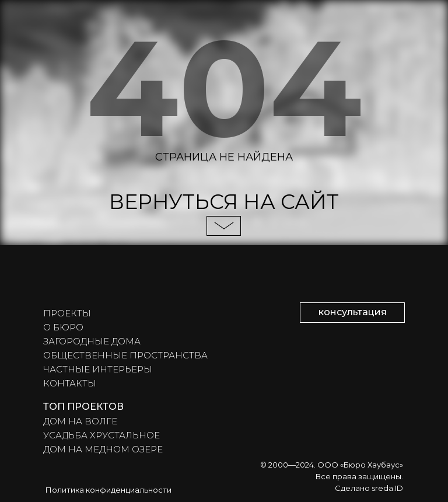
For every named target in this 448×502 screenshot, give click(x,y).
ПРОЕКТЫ (67, 313)
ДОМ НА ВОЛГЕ (80, 421)
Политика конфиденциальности (108, 490)
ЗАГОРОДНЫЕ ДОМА (92, 341)
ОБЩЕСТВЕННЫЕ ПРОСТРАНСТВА (125, 355)
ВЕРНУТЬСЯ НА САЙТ (224, 202)
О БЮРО (63, 327)
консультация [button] (353, 312)
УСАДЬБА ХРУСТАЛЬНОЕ (101, 435)
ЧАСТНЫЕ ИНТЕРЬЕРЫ (98, 369)
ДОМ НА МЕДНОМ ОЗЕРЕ (103, 449)
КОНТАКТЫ (70, 383)
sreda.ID (387, 488)
